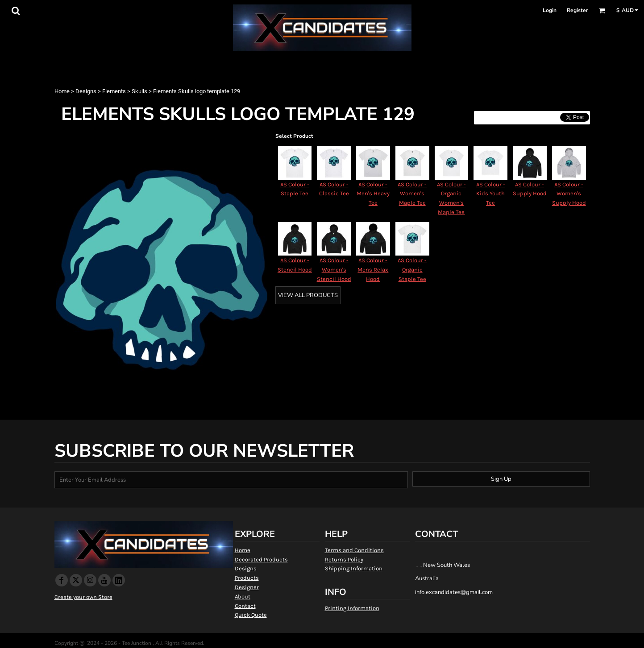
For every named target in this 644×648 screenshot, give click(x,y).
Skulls (139, 91)
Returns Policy (344, 559)
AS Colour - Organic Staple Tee (412, 270)
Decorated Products (261, 559)
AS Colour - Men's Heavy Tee (373, 194)
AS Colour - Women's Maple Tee (412, 194)
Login (550, 10)
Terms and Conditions (354, 550)
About (243, 596)
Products (247, 578)
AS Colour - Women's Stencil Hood (334, 270)
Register (578, 10)
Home (62, 91)
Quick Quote (251, 615)
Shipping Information (354, 568)
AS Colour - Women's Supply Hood (569, 194)
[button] (16, 11)
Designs (86, 91)
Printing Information (352, 608)
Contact (245, 606)
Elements (114, 91)
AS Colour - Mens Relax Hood (373, 270)
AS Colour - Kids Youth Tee (491, 194)
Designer (247, 587)
